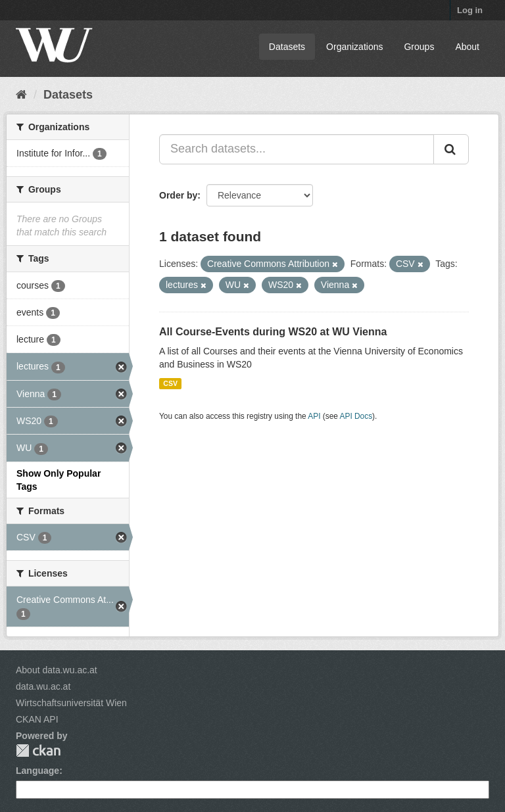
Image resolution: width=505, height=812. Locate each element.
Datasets (287, 47)
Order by (178, 195)
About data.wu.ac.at (57, 670)
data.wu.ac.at (43, 686)
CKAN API (37, 719)
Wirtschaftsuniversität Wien (71, 703)
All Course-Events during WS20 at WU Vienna (273, 332)
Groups (419, 47)
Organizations (354, 47)
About (467, 47)
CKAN (38, 751)
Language (37, 771)
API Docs (356, 416)
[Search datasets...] (297, 149)
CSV (170, 383)
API (314, 416)
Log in (470, 10)
